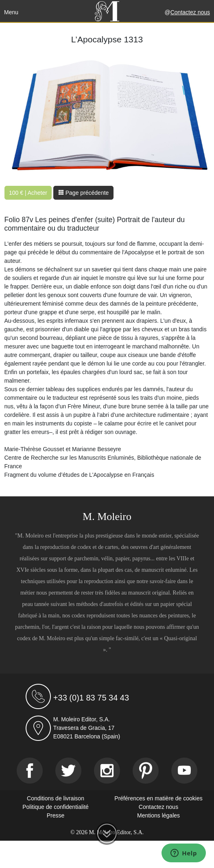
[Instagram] (107, 771)
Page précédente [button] (84, 193)
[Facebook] (30, 771)
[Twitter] (68, 771)
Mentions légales (158, 815)
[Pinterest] (146, 771)
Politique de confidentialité (56, 807)
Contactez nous (190, 12)
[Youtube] (184, 771)
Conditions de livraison (56, 798)
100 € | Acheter (28, 193)
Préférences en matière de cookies (158, 798)
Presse (56, 815)
